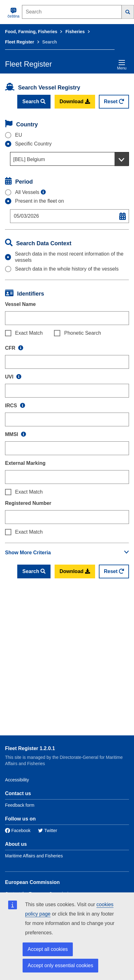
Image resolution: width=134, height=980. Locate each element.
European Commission (32, 882)
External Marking (25, 463)
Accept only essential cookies (60, 965)
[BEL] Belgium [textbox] (29, 159)
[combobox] (70, 159)
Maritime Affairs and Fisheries (34, 856)
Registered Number (28, 503)
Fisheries (75, 32)
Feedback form (20, 805)
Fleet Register (20, 42)
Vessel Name (20, 304)
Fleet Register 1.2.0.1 (30, 748)
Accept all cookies (48, 949)
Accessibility (17, 780)
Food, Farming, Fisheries (31, 32)
